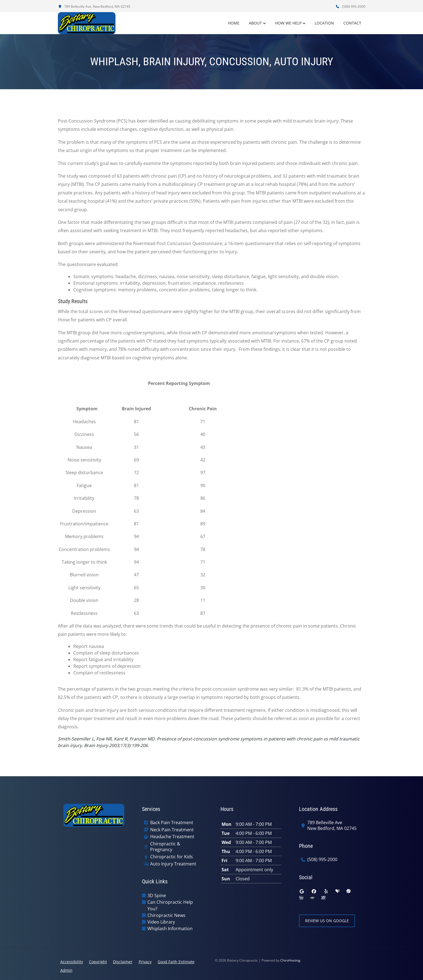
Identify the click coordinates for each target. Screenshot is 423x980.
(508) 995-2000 (351, 6)
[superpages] (312, 898)
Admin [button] (66, 970)
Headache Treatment (172, 837)
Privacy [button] (145, 962)
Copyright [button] (98, 962)
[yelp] (326, 891)
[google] (302, 891)
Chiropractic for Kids (172, 857)
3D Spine (157, 895)
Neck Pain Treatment (172, 830)
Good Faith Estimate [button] (176, 962)
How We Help (288, 23)
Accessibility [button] (72, 962)
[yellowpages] (323, 898)
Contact (352, 23)
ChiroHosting (290, 960)
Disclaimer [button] (123, 962)
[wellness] (301, 898)
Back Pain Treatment (172, 823)
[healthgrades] (338, 891)
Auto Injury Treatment (173, 864)
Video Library (161, 922)
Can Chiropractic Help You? (170, 905)
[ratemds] (349, 891)
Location (324, 23)
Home (234, 23)
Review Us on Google (327, 921)
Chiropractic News (166, 915)
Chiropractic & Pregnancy (165, 847)
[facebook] (314, 891)
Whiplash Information (170, 929)
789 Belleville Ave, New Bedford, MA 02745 (94, 6)
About (255, 23)
